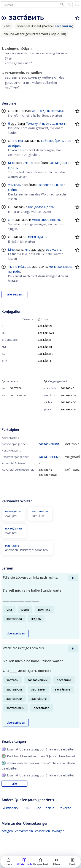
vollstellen (42, 831)
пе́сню (55, 219)
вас (51, 163)
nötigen (7, 831)
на (10, 271)
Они (11, 219)
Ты (10, 266)
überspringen (16, 633)
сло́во (12, 190)
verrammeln (24, 831)
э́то (49, 123)
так (57, 163)
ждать (45, 111)
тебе (16, 271)
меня (35, 111)
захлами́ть (40, 511)
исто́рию (15, 145)
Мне (11, 163)
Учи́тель (14, 185)
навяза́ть (12, 545)
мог (21, 140)
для (55, 123)
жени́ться (65, 266)
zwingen (58, 831)
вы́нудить (13, 511)
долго (65, 163)
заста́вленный (49, 457)
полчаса (57, 111)
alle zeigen (15, 294)
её (69, 140)
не (15, 140)
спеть (45, 219)
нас (39, 185)
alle (14, 784)
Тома (30, 123)
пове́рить (56, 140)
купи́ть (40, 123)
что (28, 163)
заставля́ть (63, 26)
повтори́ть (51, 185)
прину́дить (14, 528)
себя (45, 140)
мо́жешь (25, 266)
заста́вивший (49, 444)
